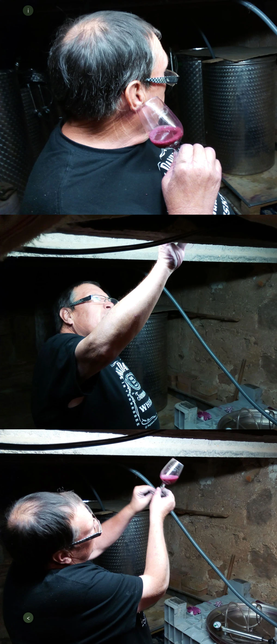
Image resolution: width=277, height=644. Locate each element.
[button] (28, 11)
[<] (28, 618)
